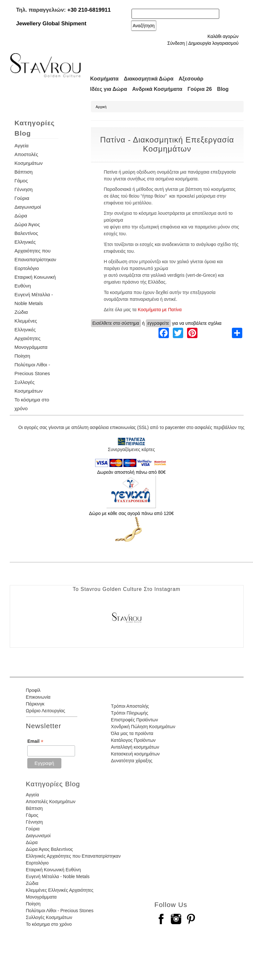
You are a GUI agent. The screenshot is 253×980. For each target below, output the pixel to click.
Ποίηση (22, 356)
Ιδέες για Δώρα (109, 89)
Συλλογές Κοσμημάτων (49, 917)
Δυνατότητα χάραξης (132, 761)
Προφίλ (33, 690)
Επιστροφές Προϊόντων (134, 720)
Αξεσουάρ (191, 79)
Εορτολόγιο (27, 268)
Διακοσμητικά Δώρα (149, 79)
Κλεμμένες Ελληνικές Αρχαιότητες (28, 330)
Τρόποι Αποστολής (130, 706)
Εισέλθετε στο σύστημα (116, 323)
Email (35, 741)
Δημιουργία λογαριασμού (214, 43)
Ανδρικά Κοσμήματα (157, 89)
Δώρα (21, 216)
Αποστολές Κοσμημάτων (51, 802)
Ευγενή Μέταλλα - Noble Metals (58, 876)
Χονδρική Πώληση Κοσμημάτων (143, 727)
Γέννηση (24, 189)
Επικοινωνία (38, 697)
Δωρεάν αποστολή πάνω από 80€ (131, 472)
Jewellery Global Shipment (51, 24)
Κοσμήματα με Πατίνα (160, 310)
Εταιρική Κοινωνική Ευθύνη (54, 870)
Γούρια (22, 198)
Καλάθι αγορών (223, 36)
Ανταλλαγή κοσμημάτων (135, 747)
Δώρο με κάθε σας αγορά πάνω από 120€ (131, 513)
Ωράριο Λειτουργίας (46, 711)
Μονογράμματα (31, 347)
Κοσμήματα (105, 79)
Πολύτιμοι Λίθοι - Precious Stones (60, 911)
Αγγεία (22, 146)
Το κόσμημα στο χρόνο (49, 924)
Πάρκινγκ (35, 704)
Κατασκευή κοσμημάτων (135, 754)
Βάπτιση (24, 172)
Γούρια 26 (200, 89)
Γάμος (21, 181)
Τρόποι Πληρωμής (129, 713)
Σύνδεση (176, 43)
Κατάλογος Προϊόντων (133, 740)
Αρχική (101, 107)
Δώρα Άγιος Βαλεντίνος (50, 849)
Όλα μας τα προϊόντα (132, 733)
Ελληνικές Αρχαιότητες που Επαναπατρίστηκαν (36, 251)
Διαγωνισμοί (28, 207)
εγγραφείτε (158, 323)
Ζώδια (21, 312)
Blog (223, 89)
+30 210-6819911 (89, 10)
